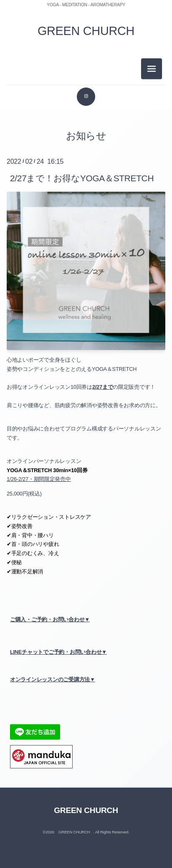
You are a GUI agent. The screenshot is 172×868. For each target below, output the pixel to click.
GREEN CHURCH (86, 31)
